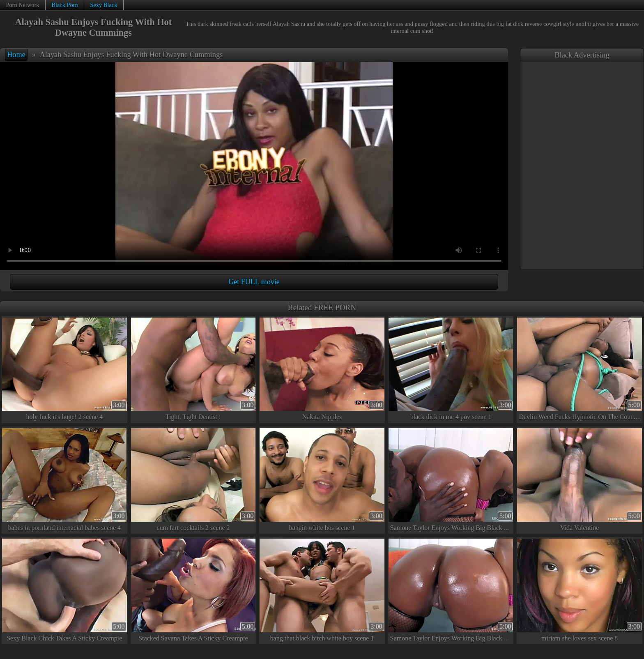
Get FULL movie (254, 282)
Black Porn (64, 5)
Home (16, 55)
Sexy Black (103, 5)
